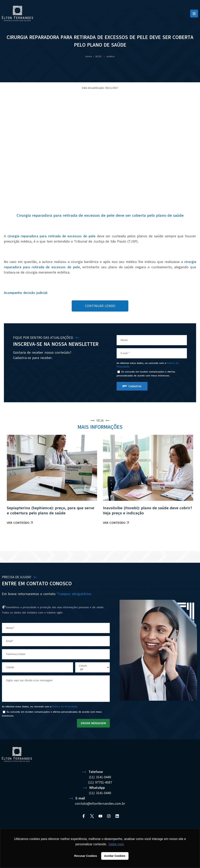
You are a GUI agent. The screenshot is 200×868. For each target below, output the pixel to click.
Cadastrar (135, 386)
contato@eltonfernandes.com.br (100, 804)
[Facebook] (84, 816)
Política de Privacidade (65, 707)
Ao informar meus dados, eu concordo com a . (148, 365)
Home (89, 56)
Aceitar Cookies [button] (115, 856)
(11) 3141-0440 (100, 777)
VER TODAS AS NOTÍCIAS (180, 541)
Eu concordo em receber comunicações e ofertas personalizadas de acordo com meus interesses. (146, 374)
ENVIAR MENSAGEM (93, 723)
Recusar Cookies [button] (86, 856)
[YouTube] (100, 816)
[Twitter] (92, 816)
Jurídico (110, 56)
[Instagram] (109, 816)
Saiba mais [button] (116, 844)
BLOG (99, 56)
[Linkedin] (117, 816)
